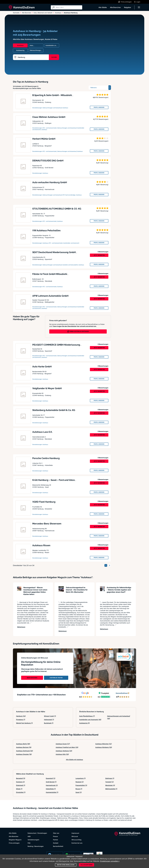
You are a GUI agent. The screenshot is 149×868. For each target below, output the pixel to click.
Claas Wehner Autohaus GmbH (49, 117)
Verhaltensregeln (33, 840)
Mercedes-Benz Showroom (47, 524)
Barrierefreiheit (58, 846)
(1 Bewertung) (104, 163)
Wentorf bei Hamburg (24, 723)
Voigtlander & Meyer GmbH (47, 388)
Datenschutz (32, 833)
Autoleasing (84, 723)
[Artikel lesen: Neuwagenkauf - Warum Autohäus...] (19, 593)
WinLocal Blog (76, 840)
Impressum (75, 833)
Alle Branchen (115, 7)
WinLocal (75, 836)
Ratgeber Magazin (15, 840)
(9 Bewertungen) (103, 141)
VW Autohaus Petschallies (46, 230)
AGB (29, 836)
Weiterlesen (21, 627)
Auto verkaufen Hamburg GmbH (50, 182)
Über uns (56, 833)
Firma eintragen (14, 843)
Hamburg (21, 716)
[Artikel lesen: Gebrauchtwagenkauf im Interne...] (61, 593)
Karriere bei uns (77, 843)
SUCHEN (54, 57)
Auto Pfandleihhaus (87, 716)
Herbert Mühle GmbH (44, 139)
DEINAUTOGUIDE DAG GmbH (48, 161)
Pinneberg (21, 720)
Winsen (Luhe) (50, 716)
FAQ (29, 843)
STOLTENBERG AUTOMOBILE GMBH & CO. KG (57, 209)
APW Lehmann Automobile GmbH (50, 296)
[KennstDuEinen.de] (22, 7)
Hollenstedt (49, 720)
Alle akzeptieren (87, 865)
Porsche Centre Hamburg (46, 458)
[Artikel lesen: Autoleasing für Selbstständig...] (102, 593)
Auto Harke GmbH (42, 367)
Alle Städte (103, 7)
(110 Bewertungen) (102, 119)
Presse (55, 836)
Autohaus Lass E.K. (42, 432)
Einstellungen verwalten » (110, 861)
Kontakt (56, 843)
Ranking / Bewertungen (36, 846)
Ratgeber (128, 7)
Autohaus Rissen (41, 545)
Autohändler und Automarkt (90, 720)
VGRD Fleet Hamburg (44, 502)
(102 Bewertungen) (102, 97)
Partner (56, 840)
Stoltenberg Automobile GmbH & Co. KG (54, 410)
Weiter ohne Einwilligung (66, 865)
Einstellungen (42, 833)
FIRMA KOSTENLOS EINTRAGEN (78, 331)
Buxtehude (49, 723)
